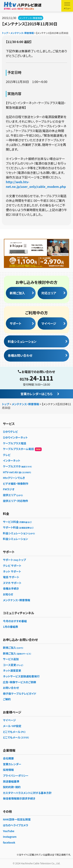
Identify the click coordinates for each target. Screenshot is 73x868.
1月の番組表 (11, 627)
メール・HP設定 (12, 726)
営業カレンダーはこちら (36, 394)
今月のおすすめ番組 (15, 621)
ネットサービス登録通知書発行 (21, 676)
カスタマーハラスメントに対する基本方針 (27, 793)
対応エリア (49, 293)
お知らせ (8, 594)
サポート (16, 323)
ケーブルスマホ (18, 466)
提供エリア (13, 495)
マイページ (49, 323)
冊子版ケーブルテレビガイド (20, 694)
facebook (9, 842)
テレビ (7, 455)
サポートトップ (14, 560)
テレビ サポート (12, 566)
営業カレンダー (12, 764)
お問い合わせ (11, 688)
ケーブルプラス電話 (15, 443)
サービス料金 (18, 522)
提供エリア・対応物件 (16, 501)
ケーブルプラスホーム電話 (22, 449)
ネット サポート (12, 571)
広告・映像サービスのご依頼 (19, 682)
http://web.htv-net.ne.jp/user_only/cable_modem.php (36, 184)
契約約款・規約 (12, 787)
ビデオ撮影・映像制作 (16, 484)
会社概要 (8, 758)
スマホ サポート (12, 583)
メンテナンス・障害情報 (31, 18)
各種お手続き (11, 588)
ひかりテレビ (10, 432)
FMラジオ (9, 489)
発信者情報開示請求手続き (19, 798)
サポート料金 (18, 527)
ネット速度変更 (12, 670)
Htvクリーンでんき (14, 478)
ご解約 (7, 699)
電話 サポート (11, 577)
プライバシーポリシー (16, 776)
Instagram (10, 837)
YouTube (9, 831)
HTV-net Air (17, 472)
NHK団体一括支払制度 (17, 819)
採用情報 (8, 770)
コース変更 (13, 665)
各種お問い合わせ (20, 355)
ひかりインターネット (15, 437)
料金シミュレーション (22, 341)
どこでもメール (14, 732)
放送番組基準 (11, 781)
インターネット (12, 460)
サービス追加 (11, 659)
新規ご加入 (17, 293)
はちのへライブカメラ (16, 825)
